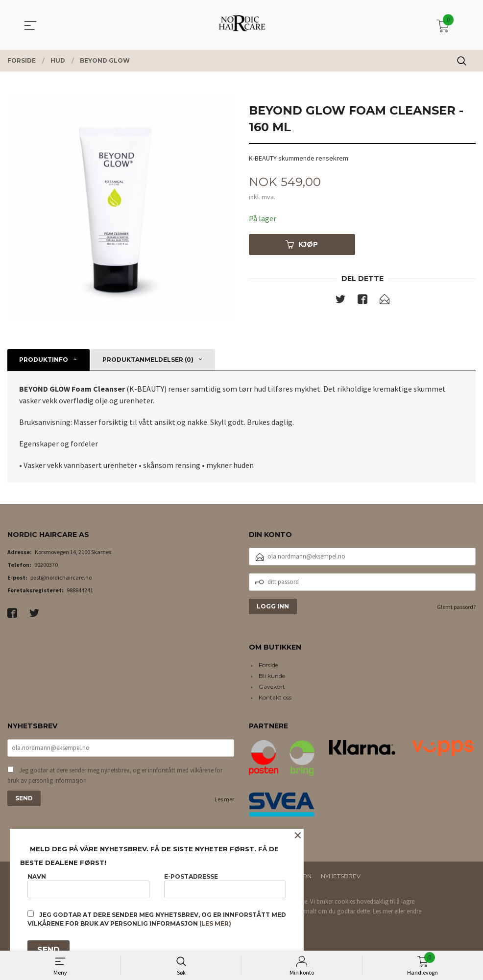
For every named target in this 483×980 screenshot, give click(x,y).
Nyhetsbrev (341, 876)
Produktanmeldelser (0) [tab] (148, 360)
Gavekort (272, 687)
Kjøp (302, 244)
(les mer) (215, 923)
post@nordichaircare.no (61, 577)
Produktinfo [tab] (44, 360)
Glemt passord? (456, 607)
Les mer (224, 799)
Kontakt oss (275, 697)
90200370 (46, 565)
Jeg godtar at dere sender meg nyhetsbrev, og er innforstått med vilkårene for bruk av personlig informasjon (115, 776)
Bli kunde (272, 676)
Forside (268, 665)
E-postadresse (225, 885)
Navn (88, 885)
